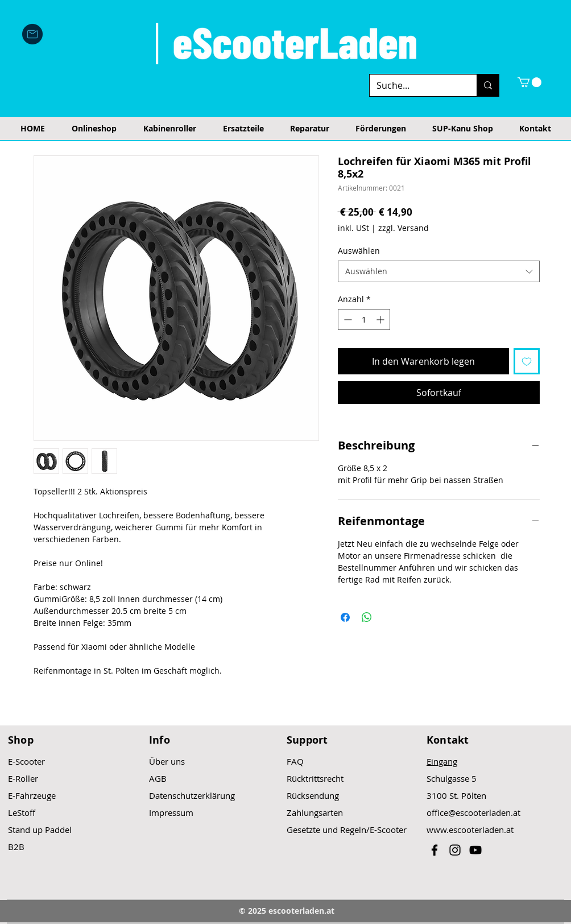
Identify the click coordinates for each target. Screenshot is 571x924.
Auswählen (359, 251)
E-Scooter (26, 761)
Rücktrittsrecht (315, 778)
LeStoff (22, 812)
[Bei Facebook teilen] (345, 617)
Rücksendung (313, 795)
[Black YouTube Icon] (475, 850)
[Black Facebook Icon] (435, 850)
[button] (529, 82)
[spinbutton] (364, 319)
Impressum (171, 812)
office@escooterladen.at (473, 812)
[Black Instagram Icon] (455, 850)
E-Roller (23, 778)
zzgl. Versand (404, 228)
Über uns (167, 761)
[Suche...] (415, 85)
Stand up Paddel (40, 830)
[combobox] (439, 271)
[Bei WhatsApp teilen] (367, 617)
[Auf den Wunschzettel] (527, 361)
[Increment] (381, 319)
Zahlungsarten (315, 812)
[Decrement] (347, 319)
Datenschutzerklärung (192, 795)
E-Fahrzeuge (32, 795)
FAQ (295, 761)
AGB (158, 778)
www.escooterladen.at (470, 830)
